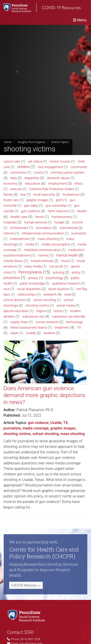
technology (74, 322)
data (14, 178)
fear (23, 195)
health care (19, 217)
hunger (60, 222)
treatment (62, 328)
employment (58, 184)
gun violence (31, 211)
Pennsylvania (30, 272)
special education (16, 311)
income (77, 222)
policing (58, 273)
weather (49, 333)
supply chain (19, 322)
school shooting (45, 300)
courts (38, 172)
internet (9, 233)
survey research (47, 322)
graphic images (37, 200)
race (7, 289)
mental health (67, 255)
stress (58, 311)
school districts (15, 300)
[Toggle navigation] (80, 20)
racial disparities (29, 289)
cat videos (35, 161)
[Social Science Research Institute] (27, 615)
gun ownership (56, 206)
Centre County (60, 161)
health (82, 211)
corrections (18, 172)
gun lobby (31, 206)
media (30, 244)
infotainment (19, 228)
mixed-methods (42, 261)
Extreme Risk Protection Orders (52, 189)
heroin (40, 217)
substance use (33, 316)
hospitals (10, 222)
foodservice (71, 195)
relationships (27, 294)
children (24, 167)
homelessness (62, 217)
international (69, 228)
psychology (54, 278)
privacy (33, 278)
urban (14, 333)
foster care (11, 200)
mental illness (13, 261)
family (8, 195)
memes (43, 255)
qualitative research (66, 283)
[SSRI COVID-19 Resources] (40, 8)
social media (66, 305)
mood (65, 261)
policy (76, 272)
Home (8, 142)
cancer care (12, 161)
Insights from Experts (31, 142)
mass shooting (48, 239)
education (33, 184)
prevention (12, 278)
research (50, 294)
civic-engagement (50, 167)
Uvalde (31, 333)
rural (67, 295)
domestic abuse (58, 178)
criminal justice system (68, 172)
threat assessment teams (29, 328)
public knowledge (32, 283)
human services (36, 222)
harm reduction (58, 211)
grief (59, 200)
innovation (44, 228)
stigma (41, 311)
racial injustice (58, 289)
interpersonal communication (43, 233)
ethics (79, 184)
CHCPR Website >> (26, 585)
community (79, 167)
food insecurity (44, 195)
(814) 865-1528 (30, 639)
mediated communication (42, 250)
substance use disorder (69, 316)
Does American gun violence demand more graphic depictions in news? (44, 395)
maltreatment (20, 239)
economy (10, 184)
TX (79, 328)
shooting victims (37, 305)
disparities (32, 178)
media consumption (56, 244)
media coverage (36, 428)
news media (33, 266)
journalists (79, 233)
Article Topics (60, 142)
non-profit (56, 266)
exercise (16, 189)
